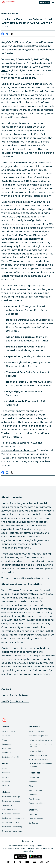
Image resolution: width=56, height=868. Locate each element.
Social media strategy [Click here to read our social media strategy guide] (11, 797)
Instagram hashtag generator (41, 740)
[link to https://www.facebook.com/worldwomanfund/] (23, 458)
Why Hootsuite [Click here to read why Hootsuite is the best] (8, 731)
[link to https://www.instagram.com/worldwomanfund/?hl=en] (28, 454)
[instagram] (9, 862)
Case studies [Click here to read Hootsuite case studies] (34, 778)
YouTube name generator (39, 759)
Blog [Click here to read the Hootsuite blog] (31, 786)
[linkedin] (7, 34)
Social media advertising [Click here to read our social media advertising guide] (12, 831)
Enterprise (6, 781)
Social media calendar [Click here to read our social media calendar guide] (11, 814)
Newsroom (7, 753)
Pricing (5, 768)
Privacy (31, 848)
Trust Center (20, 848)
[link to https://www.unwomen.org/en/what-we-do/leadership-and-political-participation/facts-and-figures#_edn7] (24, 123)
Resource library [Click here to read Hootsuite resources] (35, 790)
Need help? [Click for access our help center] (34, 814)
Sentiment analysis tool (38, 736)
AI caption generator (37, 731)
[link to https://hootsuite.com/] (41, 63)
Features (6, 786)
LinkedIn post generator (39, 755)
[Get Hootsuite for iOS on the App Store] (20, 857)
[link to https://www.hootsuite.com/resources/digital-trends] (27, 217)
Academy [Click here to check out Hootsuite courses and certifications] (33, 782)
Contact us (33, 823)
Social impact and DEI (11, 757)
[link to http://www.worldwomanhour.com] (19, 450)
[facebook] (3, 34)
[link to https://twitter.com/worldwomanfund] (6, 458)
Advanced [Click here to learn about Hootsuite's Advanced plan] (6, 777)
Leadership (7, 744)
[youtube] (27, 862)
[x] (20, 862)
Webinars (33, 795)
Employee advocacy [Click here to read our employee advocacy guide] (11, 822)
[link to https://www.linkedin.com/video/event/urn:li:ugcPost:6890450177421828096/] (41, 454)
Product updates (36, 819)
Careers (5, 740)
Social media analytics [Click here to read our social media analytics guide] (11, 801)
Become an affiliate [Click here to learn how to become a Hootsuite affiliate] (37, 803)
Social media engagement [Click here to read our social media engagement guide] (13, 818)
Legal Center (7, 848)
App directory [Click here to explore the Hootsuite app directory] (34, 799)
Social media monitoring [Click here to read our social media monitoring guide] (12, 827)
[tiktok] (48, 862)
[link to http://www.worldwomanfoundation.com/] (31, 84)
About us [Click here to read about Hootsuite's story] (6, 736)
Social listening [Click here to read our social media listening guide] (8, 805)
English (28, 841)
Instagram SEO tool (37, 751)
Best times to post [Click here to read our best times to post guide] (10, 810)
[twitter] (12, 34)
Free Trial (44, 3)
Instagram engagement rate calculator (41, 745)
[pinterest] (41, 862)
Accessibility (28, 851)
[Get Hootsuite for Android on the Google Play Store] (36, 857)
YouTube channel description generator (41, 765)
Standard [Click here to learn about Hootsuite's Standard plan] (6, 773)
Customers (7, 749)
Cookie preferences (45, 848)
